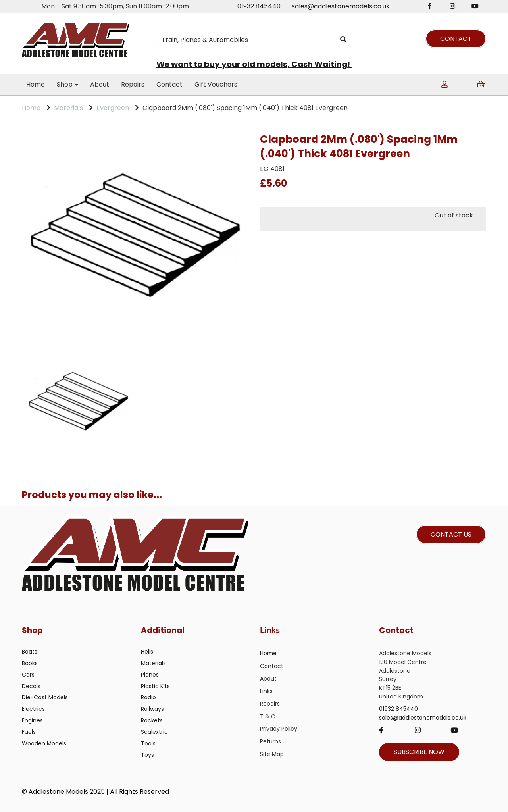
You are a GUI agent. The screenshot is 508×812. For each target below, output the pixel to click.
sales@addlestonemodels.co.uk (341, 6)
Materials (68, 108)
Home (36, 84)
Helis (147, 652)
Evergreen (113, 108)
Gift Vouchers (216, 84)
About (100, 84)
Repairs (133, 84)
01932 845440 (259, 6)
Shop (67, 84)
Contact (169, 84)
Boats (30, 652)
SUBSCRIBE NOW (419, 752)
